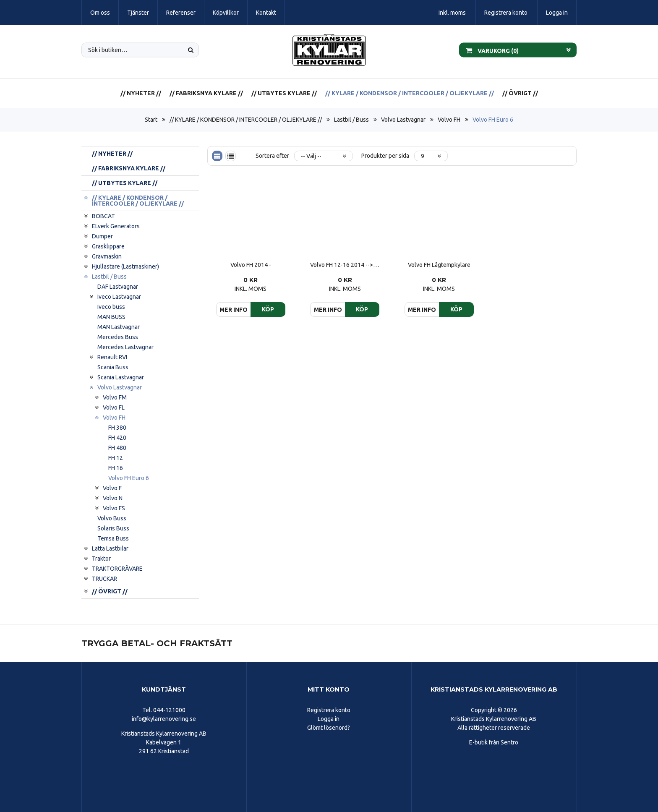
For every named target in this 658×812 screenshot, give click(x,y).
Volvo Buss (112, 518)
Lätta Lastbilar (110, 548)
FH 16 (116, 468)
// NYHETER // (141, 93)
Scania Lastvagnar (121, 377)
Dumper (102, 236)
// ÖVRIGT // (520, 93)
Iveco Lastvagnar (119, 297)
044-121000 (169, 710)
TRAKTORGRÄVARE (117, 569)
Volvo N (113, 498)
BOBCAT (103, 216)
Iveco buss (111, 307)
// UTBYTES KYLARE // (284, 93)
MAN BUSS (111, 317)
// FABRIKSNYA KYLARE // (206, 93)
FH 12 (116, 458)
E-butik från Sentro (494, 742)
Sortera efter (272, 156)
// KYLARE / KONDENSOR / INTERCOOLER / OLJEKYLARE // (410, 93)
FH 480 (117, 448)
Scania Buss (113, 367)
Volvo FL (114, 407)
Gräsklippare (108, 246)
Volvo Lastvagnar (403, 120)
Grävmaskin (107, 256)
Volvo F (112, 488)
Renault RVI (112, 357)
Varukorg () (492, 50)
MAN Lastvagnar (119, 327)
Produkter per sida (385, 156)
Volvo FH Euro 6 (493, 120)
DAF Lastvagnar (118, 287)
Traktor (101, 559)
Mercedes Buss (118, 337)
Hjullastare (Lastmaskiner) (125, 266)
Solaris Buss (113, 528)
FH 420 (117, 438)
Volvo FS (114, 508)
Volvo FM (115, 397)
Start (151, 120)
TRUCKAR (104, 579)
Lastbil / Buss (351, 120)
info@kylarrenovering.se (164, 719)
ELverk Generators (116, 226)
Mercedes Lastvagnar (125, 347)
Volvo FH (449, 120)
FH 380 (117, 428)
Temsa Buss (113, 538)
